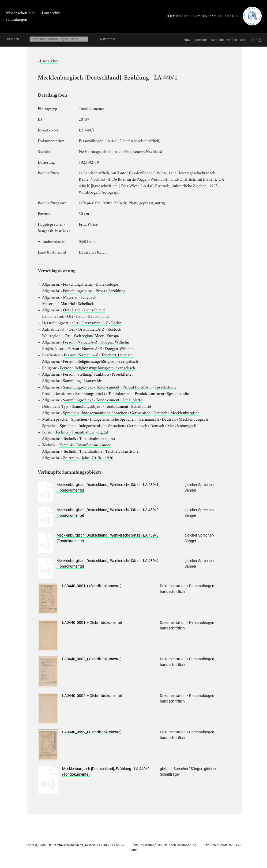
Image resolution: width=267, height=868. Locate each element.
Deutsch (160, 412)
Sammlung (72, 380)
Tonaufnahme (83, 432)
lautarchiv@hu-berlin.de (66, 845)
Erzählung (117, 290)
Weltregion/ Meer (89, 335)
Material (70, 297)
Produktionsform (137, 387)
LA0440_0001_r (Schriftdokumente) (92, 586)
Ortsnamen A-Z (95, 322)
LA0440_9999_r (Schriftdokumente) (92, 732)
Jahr (85, 457)
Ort (66, 310)
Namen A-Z (87, 342)
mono (110, 438)
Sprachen (71, 412)
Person (69, 342)
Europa (113, 335)
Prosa (100, 290)
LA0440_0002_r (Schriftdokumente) (92, 659)
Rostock (114, 329)
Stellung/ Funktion (93, 374)
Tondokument (108, 387)
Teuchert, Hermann (117, 354)
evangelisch (128, 361)
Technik (62, 432)
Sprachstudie (166, 387)
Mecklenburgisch (185, 412)
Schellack (88, 297)
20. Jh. (97, 457)
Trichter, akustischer (123, 451)
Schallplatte (132, 399)
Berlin (116, 322)
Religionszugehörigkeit (97, 361)
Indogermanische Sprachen (104, 412)
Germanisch (140, 412)
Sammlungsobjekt (78, 387)
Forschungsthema (78, 284)
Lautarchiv (51, 12)
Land (76, 310)
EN (253, 40)
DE (260, 40)
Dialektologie (107, 284)
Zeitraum (71, 457)
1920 (109, 457)
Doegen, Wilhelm (115, 342)
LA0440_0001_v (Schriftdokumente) (92, 622)
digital (103, 432)
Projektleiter (122, 374)
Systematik (107, 39)
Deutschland (94, 310)
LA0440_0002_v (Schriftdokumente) (92, 696)
